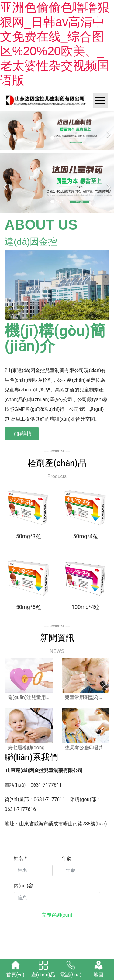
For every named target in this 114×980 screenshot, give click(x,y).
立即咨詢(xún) (57, 915)
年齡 (67, 858)
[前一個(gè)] (6, 130)
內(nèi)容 (23, 886)
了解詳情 (22, 434)
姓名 (20, 858)
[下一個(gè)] (108, 130)
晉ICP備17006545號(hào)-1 (72, 936)
